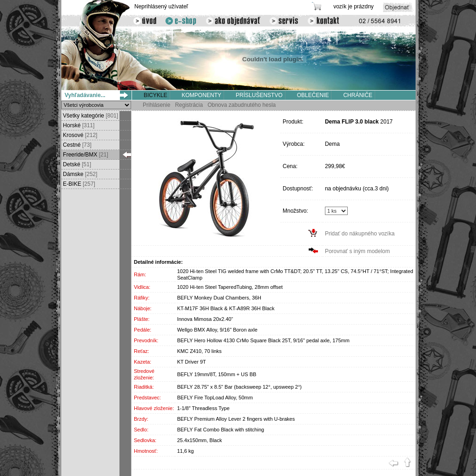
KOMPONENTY (202, 95)
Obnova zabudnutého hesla (241, 105)
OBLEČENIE (313, 95)
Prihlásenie (156, 105)
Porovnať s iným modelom (357, 251)
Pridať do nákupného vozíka (360, 234)
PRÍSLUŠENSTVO (259, 95)
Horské (78, 125)
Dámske (79, 174)
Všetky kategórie (90, 116)
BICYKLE (155, 95)
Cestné (76, 145)
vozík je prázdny (354, 7)
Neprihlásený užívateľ (161, 7)
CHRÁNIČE (358, 95)
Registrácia (189, 105)
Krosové (79, 135)
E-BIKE (78, 184)
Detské (76, 164)
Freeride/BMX (85, 155)
